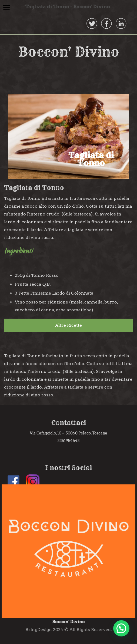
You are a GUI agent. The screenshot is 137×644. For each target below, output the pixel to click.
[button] (121, 628)
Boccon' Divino (69, 52)
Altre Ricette (68, 325)
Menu (7, 7)
